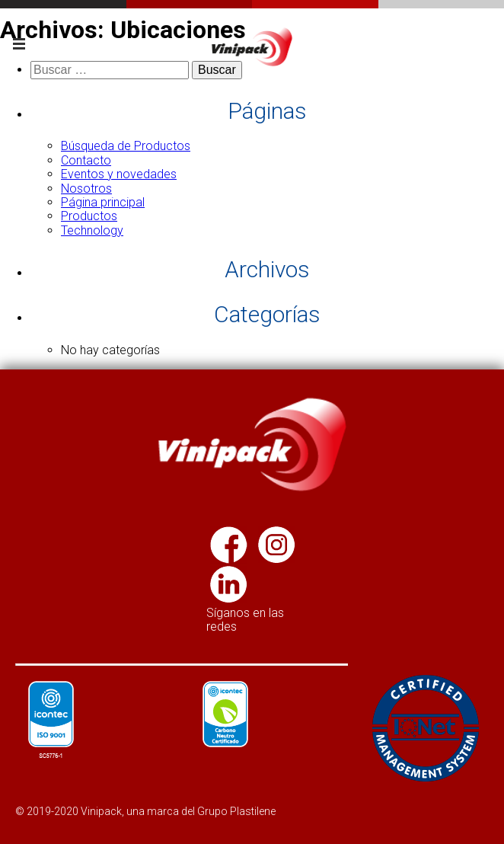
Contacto (86, 160)
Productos (89, 216)
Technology (92, 230)
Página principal (103, 202)
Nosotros (86, 189)
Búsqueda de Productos (126, 146)
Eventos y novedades (119, 174)
